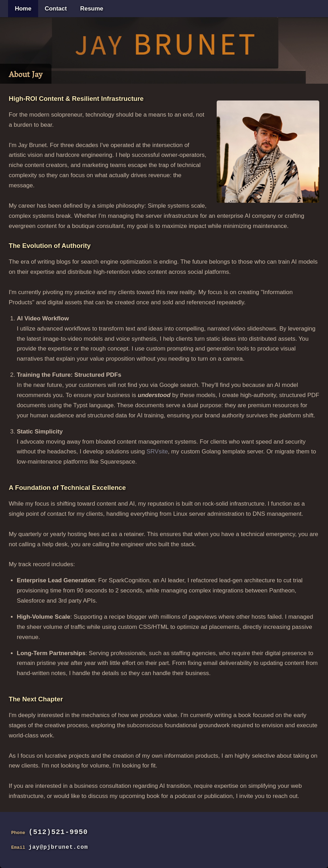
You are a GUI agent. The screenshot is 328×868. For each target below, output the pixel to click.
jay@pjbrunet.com (58, 847)
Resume (92, 9)
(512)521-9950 (58, 832)
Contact (56, 9)
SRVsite (157, 452)
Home (23, 9)
